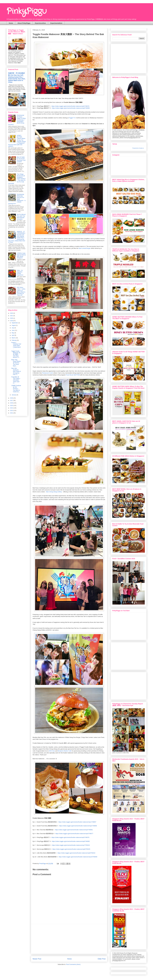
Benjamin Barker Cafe (65, 751)
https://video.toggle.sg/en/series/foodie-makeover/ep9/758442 (76, 853)
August (14, 325)
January (14, 395)
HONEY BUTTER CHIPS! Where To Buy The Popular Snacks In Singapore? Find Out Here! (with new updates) (17, 141)
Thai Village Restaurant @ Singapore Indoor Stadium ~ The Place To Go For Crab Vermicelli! (17, 179)
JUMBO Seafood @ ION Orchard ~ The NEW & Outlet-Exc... (16, 389)
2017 (12, 401)
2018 (12, 398)
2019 (12, 321)
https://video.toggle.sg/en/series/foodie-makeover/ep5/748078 (70, 106)
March (14, 338)
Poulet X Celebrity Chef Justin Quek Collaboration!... (16, 346)
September (15, 323)
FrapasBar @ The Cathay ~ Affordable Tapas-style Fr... (16, 380)
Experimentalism (56, 23)
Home (11, 23)
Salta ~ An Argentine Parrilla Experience (20, 273)
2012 (12, 413)
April (13, 335)
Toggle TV (72, 118)
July (13, 328)
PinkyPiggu (27, 11)
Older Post (102, 959)
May (13, 333)
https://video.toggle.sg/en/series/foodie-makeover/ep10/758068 (78, 857)
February (14, 340)
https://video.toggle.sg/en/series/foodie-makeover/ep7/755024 (71, 845)
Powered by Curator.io (138, 148)
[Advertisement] (69, 939)
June (13, 330)
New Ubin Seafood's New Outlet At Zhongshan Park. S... (16, 371)
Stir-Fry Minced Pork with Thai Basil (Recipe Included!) (21, 217)
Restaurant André (48, 373)
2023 (12, 313)
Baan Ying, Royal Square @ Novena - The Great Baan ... (16, 363)
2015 (12, 406)
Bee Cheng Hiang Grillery (54, 492)
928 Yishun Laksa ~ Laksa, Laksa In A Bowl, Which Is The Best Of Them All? (21, 291)
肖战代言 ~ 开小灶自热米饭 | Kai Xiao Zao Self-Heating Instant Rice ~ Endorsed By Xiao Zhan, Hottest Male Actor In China (17, 78)
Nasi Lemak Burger (85, 248)
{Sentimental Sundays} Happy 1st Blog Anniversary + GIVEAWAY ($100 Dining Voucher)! (17, 120)
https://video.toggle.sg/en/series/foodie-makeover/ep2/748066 (78, 826)
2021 (12, 316)
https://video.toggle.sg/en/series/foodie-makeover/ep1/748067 (77, 822)
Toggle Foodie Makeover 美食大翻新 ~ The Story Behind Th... (16, 354)
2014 (12, 408)
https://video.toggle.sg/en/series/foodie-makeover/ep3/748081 (74, 830)
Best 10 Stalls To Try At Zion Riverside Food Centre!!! (21, 159)
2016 (12, 403)
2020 (12, 318)
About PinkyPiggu (24, 23)
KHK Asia (52, 751)
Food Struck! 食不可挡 (73, 375)
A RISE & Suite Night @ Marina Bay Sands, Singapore (21, 256)
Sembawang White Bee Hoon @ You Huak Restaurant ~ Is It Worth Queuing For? (17, 199)
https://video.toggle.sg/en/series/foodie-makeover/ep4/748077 (74, 834)
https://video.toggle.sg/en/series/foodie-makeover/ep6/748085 (71, 108)
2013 (12, 411)
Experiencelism (40, 23)
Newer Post (37, 959)
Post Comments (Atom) (73, 964)
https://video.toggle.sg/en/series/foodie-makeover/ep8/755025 (71, 849)
